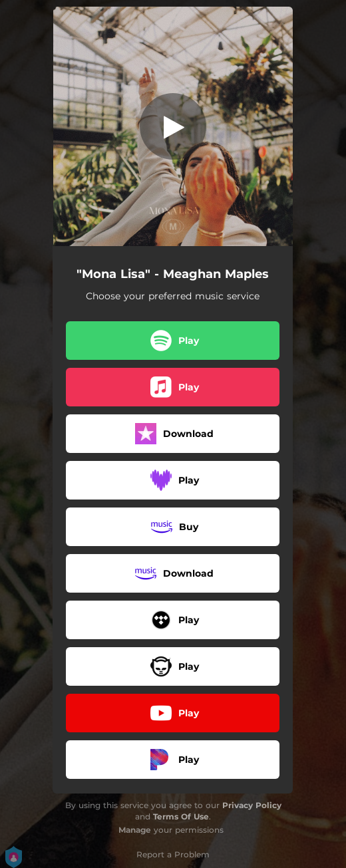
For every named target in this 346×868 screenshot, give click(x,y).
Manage (135, 830)
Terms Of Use (181, 816)
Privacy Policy (252, 805)
